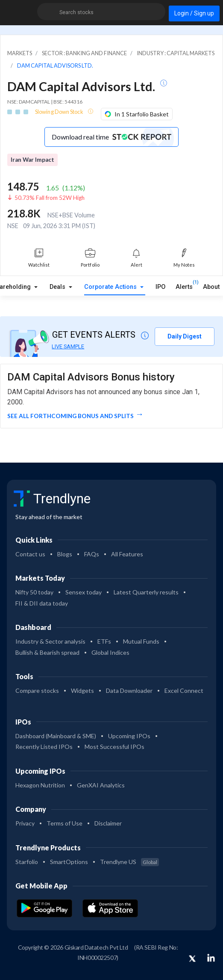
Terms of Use (65, 823)
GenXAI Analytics (101, 785)
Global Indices (110, 652)
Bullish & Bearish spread (47, 652)
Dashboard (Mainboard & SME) (56, 736)
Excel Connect (184, 690)
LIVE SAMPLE (68, 346)
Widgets (82, 690)
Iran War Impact (32, 160)
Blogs (65, 554)
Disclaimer (108, 823)
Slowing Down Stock (60, 112)
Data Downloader (129, 690)
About (211, 287)
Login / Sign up (194, 13)
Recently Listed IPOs (44, 747)
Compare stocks (37, 690)
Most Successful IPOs (114, 747)
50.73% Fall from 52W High (50, 198)
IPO (160, 287)
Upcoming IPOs (129, 736)
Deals (58, 287)
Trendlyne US (129, 862)
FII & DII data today (42, 603)
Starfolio (27, 862)
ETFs (104, 641)
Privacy (25, 823)
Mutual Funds (141, 641)
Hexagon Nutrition (40, 785)
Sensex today (84, 592)
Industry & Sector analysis (50, 641)
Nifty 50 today (34, 592)
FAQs (92, 554)
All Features (127, 554)
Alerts (184, 285)
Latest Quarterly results (146, 592)
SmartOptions (69, 862)
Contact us (30, 554)
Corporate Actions (111, 287)
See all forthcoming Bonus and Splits (70, 416)
